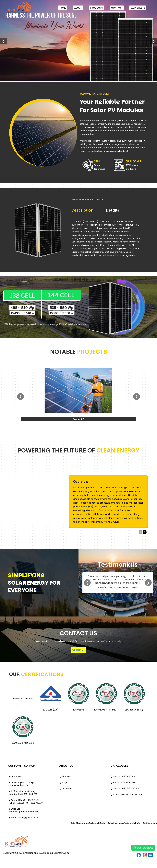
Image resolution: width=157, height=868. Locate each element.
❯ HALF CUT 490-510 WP (123, 782)
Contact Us (78, 650)
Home (63, 8)
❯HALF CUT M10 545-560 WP (125, 788)
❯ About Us (65, 776)
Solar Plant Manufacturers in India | (128, 823)
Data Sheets (138, 8)
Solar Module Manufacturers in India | (92, 823)
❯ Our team (66, 788)
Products (96, 8)
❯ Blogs (64, 782)
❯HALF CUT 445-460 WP (123, 776)
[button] (145, 532)
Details (113, 210)
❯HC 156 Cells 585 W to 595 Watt (127, 794)
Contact (117, 8)
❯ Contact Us (15, 776)
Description (83, 210)
